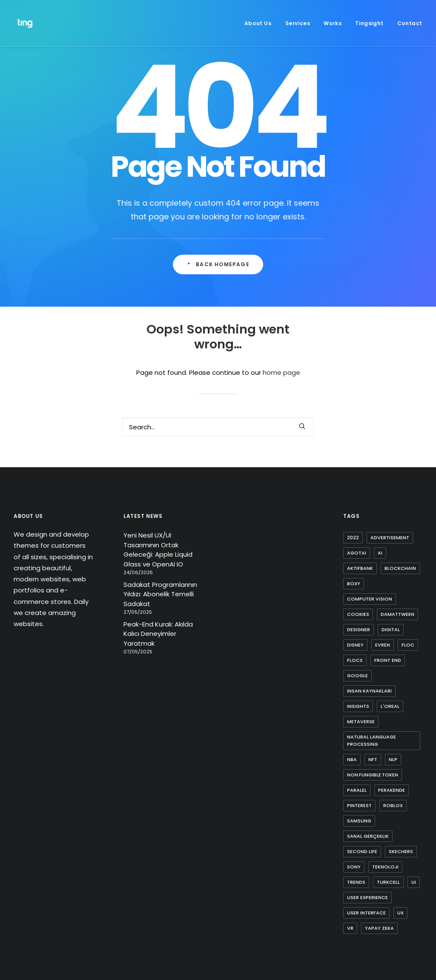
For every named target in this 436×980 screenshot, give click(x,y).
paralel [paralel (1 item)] (357, 790)
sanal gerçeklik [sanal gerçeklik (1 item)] (368, 836)
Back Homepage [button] (218, 264)
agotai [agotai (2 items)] (357, 553)
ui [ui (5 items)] (414, 882)
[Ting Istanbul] (25, 23)
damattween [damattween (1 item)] (397, 614)
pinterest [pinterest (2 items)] (359, 805)
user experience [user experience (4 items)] (367, 897)
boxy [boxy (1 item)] (354, 583)
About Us (258, 23)
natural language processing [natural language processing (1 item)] (371, 740)
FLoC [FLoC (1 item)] (408, 645)
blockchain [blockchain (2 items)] (400, 568)
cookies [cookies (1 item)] (358, 614)
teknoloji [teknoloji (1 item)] (385, 867)
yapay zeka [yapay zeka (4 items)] (379, 928)
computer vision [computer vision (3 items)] (370, 599)
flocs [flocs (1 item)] (355, 660)
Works (333, 23)
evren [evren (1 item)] (383, 645)
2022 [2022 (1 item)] (353, 537)
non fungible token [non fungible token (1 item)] (373, 775)
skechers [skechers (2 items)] (401, 851)
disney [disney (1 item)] (355, 645)
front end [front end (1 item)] (388, 660)
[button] (302, 426)
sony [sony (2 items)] (354, 867)
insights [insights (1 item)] (358, 706)
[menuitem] (261, 23)
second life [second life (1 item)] (362, 851)
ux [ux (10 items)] (400, 913)
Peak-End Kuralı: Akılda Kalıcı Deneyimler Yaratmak (158, 634)
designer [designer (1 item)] (359, 629)
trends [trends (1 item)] (356, 882)
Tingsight (369, 23)
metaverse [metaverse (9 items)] (361, 721)
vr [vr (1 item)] (350, 928)
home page (281, 372)
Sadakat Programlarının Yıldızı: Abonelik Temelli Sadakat (160, 594)
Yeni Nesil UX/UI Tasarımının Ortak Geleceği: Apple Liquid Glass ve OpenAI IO (158, 550)
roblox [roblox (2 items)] (393, 805)
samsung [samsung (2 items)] (359, 821)
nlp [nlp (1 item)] (393, 759)
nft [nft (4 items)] (373, 759)
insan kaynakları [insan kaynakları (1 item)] (369, 691)
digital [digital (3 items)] (391, 629)
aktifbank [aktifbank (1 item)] (360, 568)
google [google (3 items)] (357, 675)
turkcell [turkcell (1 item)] (388, 882)
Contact (410, 23)
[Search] (218, 427)
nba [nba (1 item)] (352, 759)
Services (298, 23)
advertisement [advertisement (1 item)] (390, 537)
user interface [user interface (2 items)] (366, 913)
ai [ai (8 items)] (380, 553)
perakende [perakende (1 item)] (392, 790)
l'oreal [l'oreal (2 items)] (390, 706)
